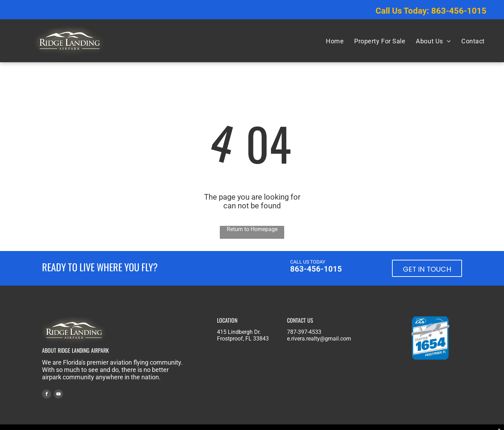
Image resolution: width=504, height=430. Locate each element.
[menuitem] (335, 41)
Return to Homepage (252, 229)
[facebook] (47, 395)
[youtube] (58, 395)
